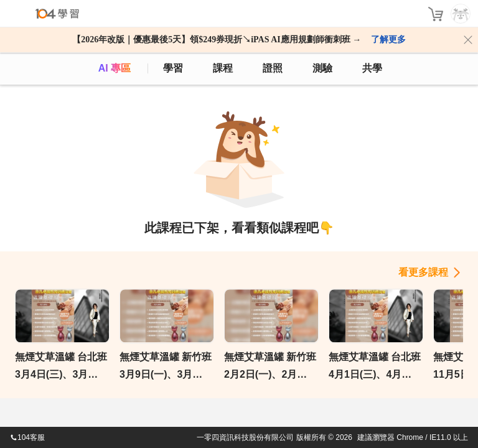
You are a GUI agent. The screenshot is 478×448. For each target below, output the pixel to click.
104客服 (27, 437)
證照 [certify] (273, 68)
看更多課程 (423, 272)
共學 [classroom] (372, 68)
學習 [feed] (173, 68)
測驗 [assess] (322, 68)
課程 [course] (223, 68)
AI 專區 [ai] (115, 68)
